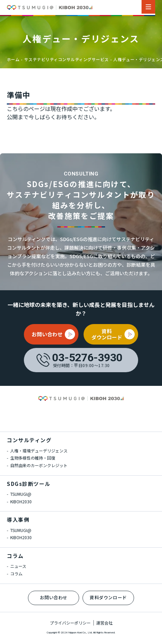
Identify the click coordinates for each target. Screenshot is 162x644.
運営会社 (104, 623)
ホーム (13, 59)
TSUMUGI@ (20, 494)
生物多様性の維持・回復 (32, 458)
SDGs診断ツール (29, 484)
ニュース (18, 566)
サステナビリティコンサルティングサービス (67, 59)
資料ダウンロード (108, 597)
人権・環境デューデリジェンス (38, 451)
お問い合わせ (54, 597)
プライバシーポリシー (70, 623)
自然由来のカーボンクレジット (38, 465)
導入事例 (18, 520)
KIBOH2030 (20, 501)
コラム (15, 556)
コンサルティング (29, 440)
